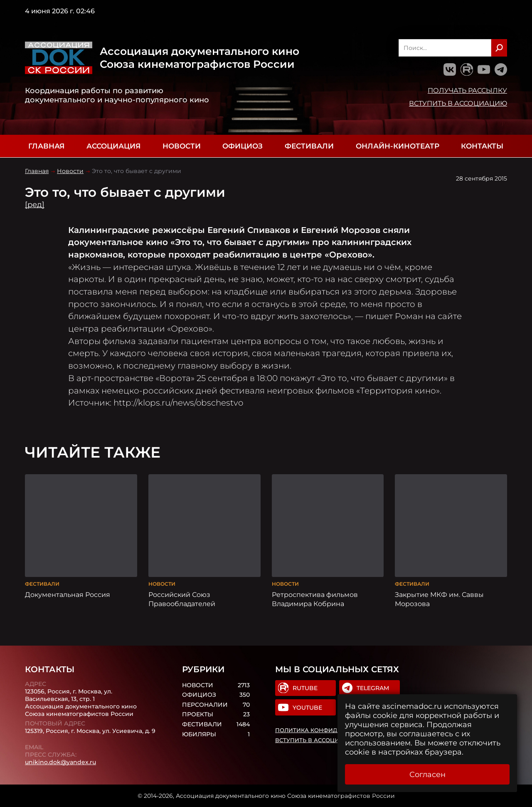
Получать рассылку (467, 90)
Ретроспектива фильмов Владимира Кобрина (315, 599)
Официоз (243, 146)
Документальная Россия (68, 594)
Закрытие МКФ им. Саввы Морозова (439, 599)
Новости (182, 146)
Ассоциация (113, 146)
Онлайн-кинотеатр (398, 146)
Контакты (482, 146)
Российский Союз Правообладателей (182, 599)
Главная (46, 146)
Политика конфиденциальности (331, 730)
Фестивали (309, 146)
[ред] (35, 205)
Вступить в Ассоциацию (458, 103)
